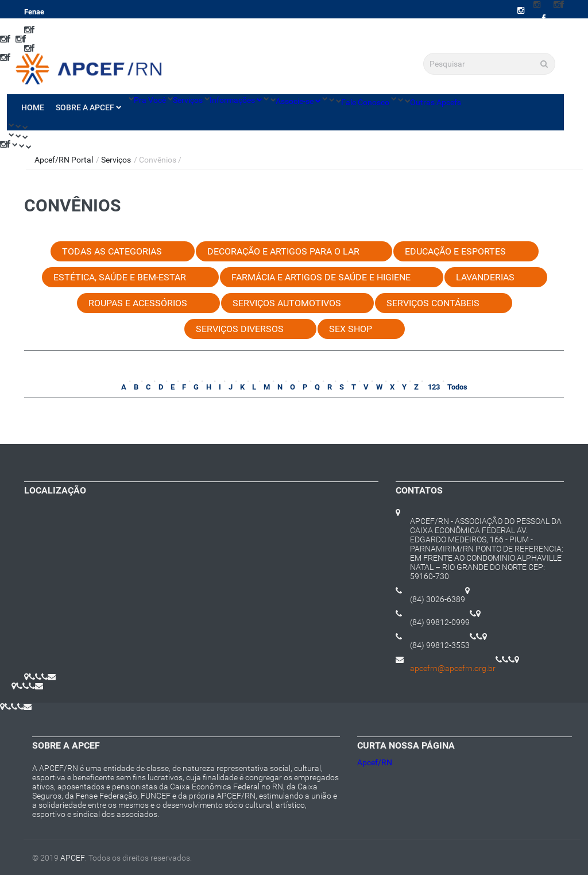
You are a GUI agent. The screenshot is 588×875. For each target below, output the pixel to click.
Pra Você (150, 100)
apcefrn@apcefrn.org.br (453, 668)
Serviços (188, 100)
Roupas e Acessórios (138, 303)
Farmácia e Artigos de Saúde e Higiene (321, 277)
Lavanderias (485, 277)
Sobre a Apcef (88, 107)
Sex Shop (351, 329)
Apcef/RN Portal (64, 160)
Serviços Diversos (240, 329)
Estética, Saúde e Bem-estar (120, 277)
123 (433, 387)
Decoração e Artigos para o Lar (283, 251)
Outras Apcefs (436, 102)
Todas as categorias (112, 251)
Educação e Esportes (455, 251)
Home (33, 107)
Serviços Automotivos (287, 303)
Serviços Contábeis (433, 303)
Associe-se (298, 101)
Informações (236, 100)
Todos (457, 387)
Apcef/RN (375, 762)
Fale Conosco (365, 102)
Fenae (34, 12)
